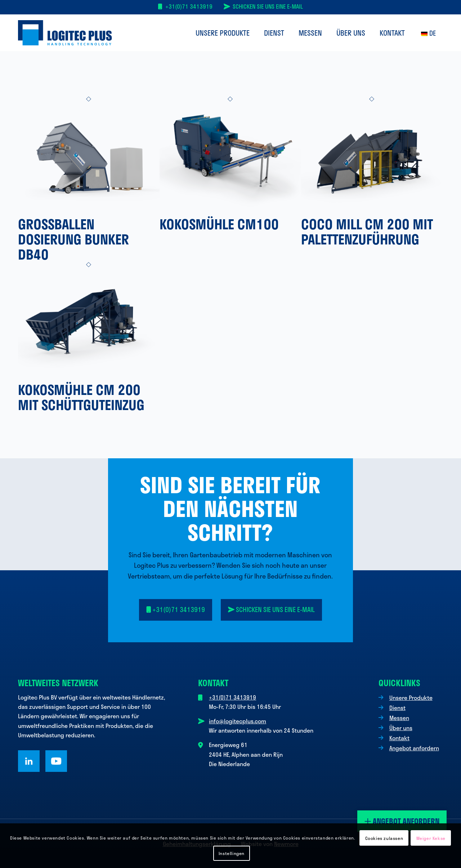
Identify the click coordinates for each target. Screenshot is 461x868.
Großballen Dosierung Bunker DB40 (73, 239)
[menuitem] (223, 33)
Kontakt (399, 738)
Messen (399, 718)
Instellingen (232, 853)
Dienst (397, 708)
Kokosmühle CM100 (219, 224)
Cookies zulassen (384, 838)
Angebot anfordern (402, 821)
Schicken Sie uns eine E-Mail (268, 6)
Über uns (401, 728)
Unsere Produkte (411, 698)
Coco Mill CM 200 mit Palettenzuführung (367, 231)
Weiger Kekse (431, 838)
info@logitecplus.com (238, 721)
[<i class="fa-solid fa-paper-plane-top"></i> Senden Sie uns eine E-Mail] (271, 610)
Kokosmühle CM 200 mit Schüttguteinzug (81, 397)
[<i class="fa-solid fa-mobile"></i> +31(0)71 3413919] (176, 610)
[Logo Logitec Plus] (65, 33)
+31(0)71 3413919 (189, 6)
